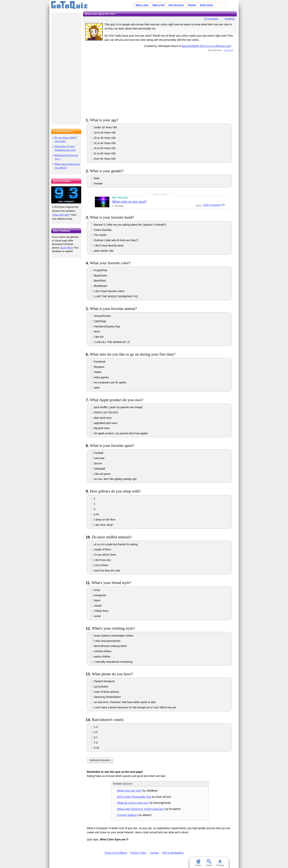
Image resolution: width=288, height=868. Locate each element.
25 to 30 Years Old (103, 138)
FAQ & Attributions (173, 853)
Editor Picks (207, 5)
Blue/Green (99, 276)
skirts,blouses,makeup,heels (109, 646)
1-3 (94, 727)
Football (97, 453)
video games (100, 377)
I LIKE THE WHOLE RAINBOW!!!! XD (114, 296)
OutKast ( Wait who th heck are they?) (114, 240)
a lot (95, 514)
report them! (66, 248)
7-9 (94, 743)
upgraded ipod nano (104, 423)
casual (96, 606)
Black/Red (98, 281)
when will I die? (61, 215)
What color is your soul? (129, 202)
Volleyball (98, 469)
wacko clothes (101, 656)
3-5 (94, 732)
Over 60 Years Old (103, 159)
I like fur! (97, 337)
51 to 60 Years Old (103, 153)
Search (209, 863)
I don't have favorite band (107, 246)
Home (198, 863)
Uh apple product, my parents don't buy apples (119, 433)
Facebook (98, 362)
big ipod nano (100, 428)
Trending (220, 863)
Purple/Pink (99, 270)
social (96, 616)
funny (96, 590)
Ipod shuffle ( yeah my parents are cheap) (117, 407)
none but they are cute (105, 570)
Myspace (98, 367)
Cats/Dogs (98, 321)
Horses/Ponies (101, 316)
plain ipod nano (101, 418)
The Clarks (99, 235)
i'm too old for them (103, 555)
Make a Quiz (142, 5)
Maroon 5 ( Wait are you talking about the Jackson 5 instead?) (128, 225)
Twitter (96, 372)
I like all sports (101, 474)
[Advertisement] (160, 84)
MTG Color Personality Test (134, 797)
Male (95, 178)
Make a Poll (159, 5)
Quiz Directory (176, 5)
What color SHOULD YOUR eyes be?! (141, 809)
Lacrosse (98, 458)
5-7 (94, 737)
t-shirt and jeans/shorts (106, 641)
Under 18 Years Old (104, 127)
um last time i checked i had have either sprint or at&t (123, 702)
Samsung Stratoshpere (106, 697)
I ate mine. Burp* (102, 525)
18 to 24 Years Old (103, 133)
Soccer (96, 463)
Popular (192, 5)
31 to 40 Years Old (103, 143)
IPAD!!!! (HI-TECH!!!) (104, 412)
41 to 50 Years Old (103, 148)
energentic (98, 595)
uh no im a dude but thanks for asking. (115, 544)
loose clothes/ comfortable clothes (112, 636)
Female (97, 184)
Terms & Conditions (116, 853)
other (95, 388)
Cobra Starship (101, 230)
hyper (96, 600)
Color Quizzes (211, 205)
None (95, 332)
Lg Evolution (100, 687)
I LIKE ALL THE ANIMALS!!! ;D (110, 342)
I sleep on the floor (103, 520)
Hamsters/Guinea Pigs (105, 326)
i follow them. (100, 611)
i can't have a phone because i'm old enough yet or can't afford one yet (133, 707)
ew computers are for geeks (109, 382)
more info (228, 50)
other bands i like (102, 251)
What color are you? (130, 791)
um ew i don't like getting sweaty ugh (114, 479)
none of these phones (105, 692)
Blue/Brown (99, 286)
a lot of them (100, 565)
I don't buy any (101, 560)
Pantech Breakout (103, 681)
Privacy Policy (138, 853)
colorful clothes (101, 651)
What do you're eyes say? (133, 803)
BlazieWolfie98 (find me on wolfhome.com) (206, 46)
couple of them (101, 549)
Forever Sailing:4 (128, 815)
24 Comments (211, 19)
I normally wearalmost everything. (112, 662)
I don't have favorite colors (108, 291)
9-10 (95, 748)
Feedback (230, 19)
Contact (154, 853)
